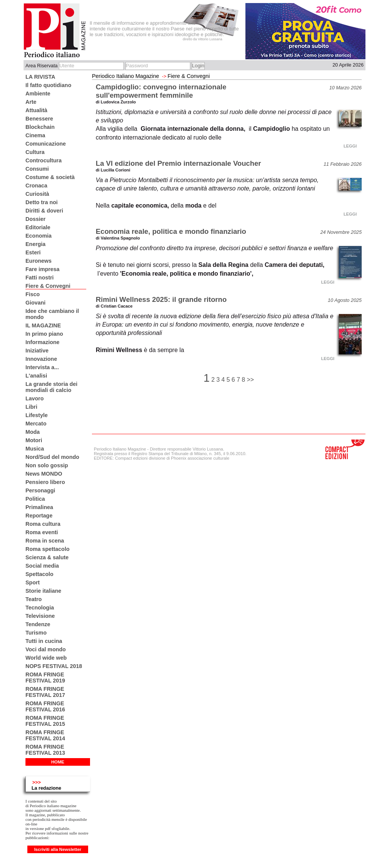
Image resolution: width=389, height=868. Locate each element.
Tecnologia (40, 608)
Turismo (36, 633)
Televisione (40, 616)
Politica (35, 499)
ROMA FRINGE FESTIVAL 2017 (45, 692)
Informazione (43, 342)
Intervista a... (42, 367)
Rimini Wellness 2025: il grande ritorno (161, 299)
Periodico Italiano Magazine (126, 76)
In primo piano (44, 334)
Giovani (36, 303)
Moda (33, 432)
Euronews (39, 261)
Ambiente (38, 94)
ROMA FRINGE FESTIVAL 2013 (45, 750)
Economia (39, 236)
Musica (35, 449)
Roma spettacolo (47, 549)
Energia (36, 244)
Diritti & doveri (44, 211)
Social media (42, 566)
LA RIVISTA (40, 77)
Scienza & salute (47, 557)
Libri (31, 407)
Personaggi (40, 490)
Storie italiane (43, 591)
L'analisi (36, 376)
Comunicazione (46, 144)
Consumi (37, 169)
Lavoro (35, 398)
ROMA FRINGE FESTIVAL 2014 (45, 735)
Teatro (34, 599)
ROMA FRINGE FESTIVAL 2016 (45, 706)
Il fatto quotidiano (48, 85)
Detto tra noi (42, 202)
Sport (33, 582)
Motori (34, 440)
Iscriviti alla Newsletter (58, 849)
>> (251, 380)
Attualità (36, 110)
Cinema (35, 135)
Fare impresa (43, 269)
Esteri (33, 252)
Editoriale (38, 227)
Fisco (33, 294)
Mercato (36, 424)
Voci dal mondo (46, 649)
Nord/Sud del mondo (52, 457)
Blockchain (40, 127)
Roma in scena (45, 541)
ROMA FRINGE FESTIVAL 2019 (45, 678)
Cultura (35, 152)
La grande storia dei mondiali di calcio (51, 387)
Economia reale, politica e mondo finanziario (171, 231)
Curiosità (37, 194)
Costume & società (50, 177)
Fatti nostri (40, 278)
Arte (31, 102)
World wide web (46, 658)
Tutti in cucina (44, 641)
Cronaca (36, 186)
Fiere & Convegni (48, 286)
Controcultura (43, 160)
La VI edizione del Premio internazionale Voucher (178, 163)
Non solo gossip (47, 465)
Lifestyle (36, 415)
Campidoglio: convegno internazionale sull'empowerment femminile (161, 91)
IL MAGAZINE (43, 325)
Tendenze (38, 624)
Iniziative (37, 351)
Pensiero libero (45, 482)
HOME (58, 762)
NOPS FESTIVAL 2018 (54, 666)
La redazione (46, 788)
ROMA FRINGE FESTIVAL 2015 (45, 721)
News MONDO (44, 474)
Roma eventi (42, 532)
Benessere (39, 119)
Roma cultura (43, 524)
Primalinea (39, 507)
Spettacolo (40, 574)
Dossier (36, 219)
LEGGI (350, 146)
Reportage (39, 516)
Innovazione (41, 359)
